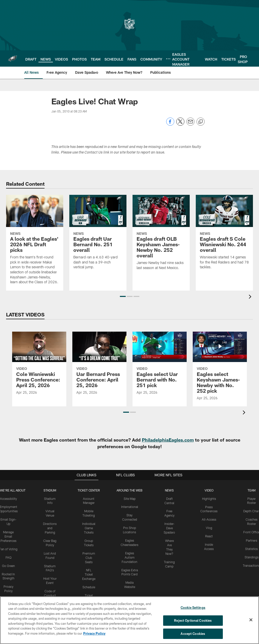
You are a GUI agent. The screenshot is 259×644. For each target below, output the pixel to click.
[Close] (251, 620)
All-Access (209, 519)
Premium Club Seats (89, 557)
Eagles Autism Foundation (129, 557)
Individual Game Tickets (89, 528)
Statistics (251, 548)
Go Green (8, 565)
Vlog (209, 528)
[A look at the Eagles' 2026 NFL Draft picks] (35, 243)
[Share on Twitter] (180, 124)
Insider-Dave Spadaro (169, 528)
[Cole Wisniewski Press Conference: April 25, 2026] (39, 366)
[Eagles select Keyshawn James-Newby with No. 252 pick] (220, 369)
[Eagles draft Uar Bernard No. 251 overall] (98, 235)
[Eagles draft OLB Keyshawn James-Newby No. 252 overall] (161, 236)
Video (209, 490)
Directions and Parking (50, 528)
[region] (129, 620)
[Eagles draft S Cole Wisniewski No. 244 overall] (224, 235)
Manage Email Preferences (8, 536)
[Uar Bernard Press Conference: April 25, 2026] (99, 366)
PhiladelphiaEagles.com (168, 440)
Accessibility (8, 499)
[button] (123, 296)
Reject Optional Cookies (193, 620)
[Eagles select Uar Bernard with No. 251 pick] (160, 366)
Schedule (89, 587)
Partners (251, 540)
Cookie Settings (193, 608)
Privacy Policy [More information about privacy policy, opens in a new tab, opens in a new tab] (94, 633)
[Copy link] (201, 122)
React (209, 536)
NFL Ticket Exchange (89, 574)
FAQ (9, 557)
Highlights (209, 499)
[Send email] (190, 124)
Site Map (129, 499)
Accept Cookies (193, 633)
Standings (251, 557)
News (169, 490)
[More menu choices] (168, 59)
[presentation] (251, 297)
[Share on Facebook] (170, 124)
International (129, 507)
